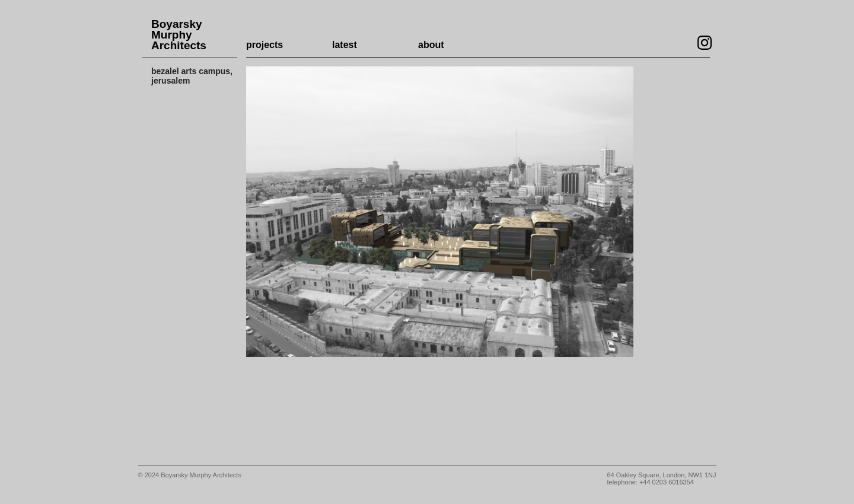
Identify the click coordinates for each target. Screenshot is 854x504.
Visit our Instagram (705, 43)
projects (265, 45)
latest (345, 45)
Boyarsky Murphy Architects (179, 35)
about (431, 45)
